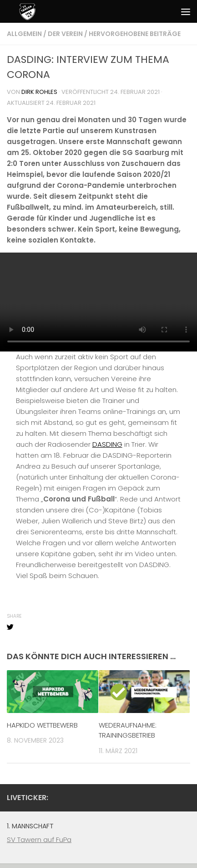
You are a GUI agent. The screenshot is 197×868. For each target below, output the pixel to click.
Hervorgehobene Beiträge (135, 34)
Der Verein (65, 34)
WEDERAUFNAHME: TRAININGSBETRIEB (128, 730)
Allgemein (24, 34)
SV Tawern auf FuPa (39, 840)
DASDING (107, 444)
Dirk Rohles (39, 92)
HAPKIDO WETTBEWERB (42, 725)
